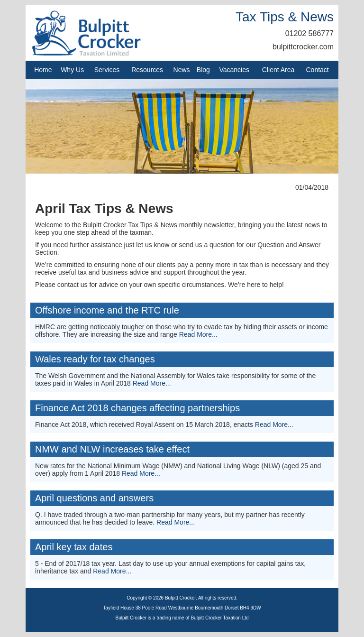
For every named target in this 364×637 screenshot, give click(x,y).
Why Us (72, 70)
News (182, 70)
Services (107, 70)
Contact (318, 70)
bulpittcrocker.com (303, 47)
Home (43, 70)
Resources (147, 70)
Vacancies (234, 70)
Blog (203, 70)
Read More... (198, 334)
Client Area (278, 70)
